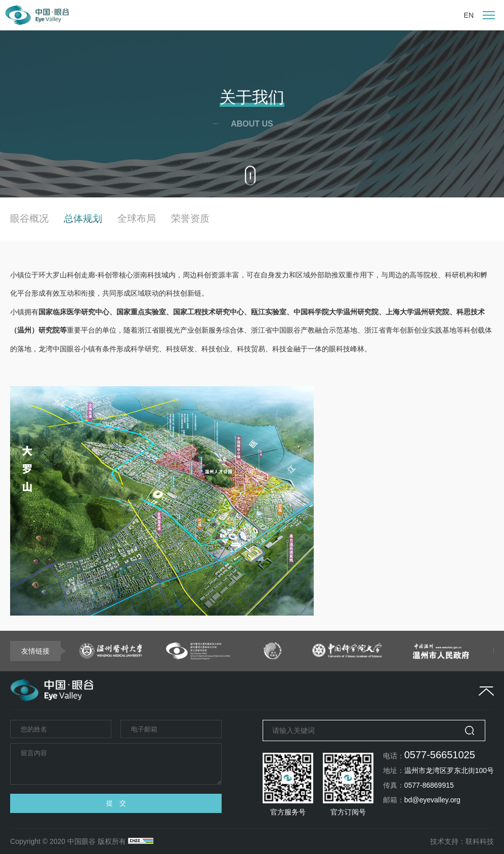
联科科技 (480, 841)
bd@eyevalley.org (432, 800)
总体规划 (83, 218)
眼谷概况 (29, 218)
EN (469, 15)
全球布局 (137, 218)
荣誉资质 (190, 218)
